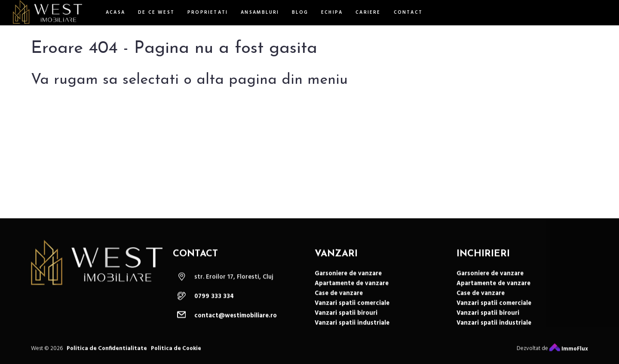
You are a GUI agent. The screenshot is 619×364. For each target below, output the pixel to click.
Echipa (332, 12)
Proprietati (208, 12)
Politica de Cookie (176, 353)
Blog (300, 12)
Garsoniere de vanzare (348, 278)
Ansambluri (260, 12)
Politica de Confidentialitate (107, 353)
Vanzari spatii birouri (346, 318)
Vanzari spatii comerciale (352, 308)
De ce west (156, 12)
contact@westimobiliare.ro (236, 320)
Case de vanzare (339, 298)
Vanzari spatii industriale (352, 328)
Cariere (368, 12)
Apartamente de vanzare (352, 288)
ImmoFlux (569, 353)
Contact (408, 12)
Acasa (115, 12)
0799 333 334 (214, 301)
